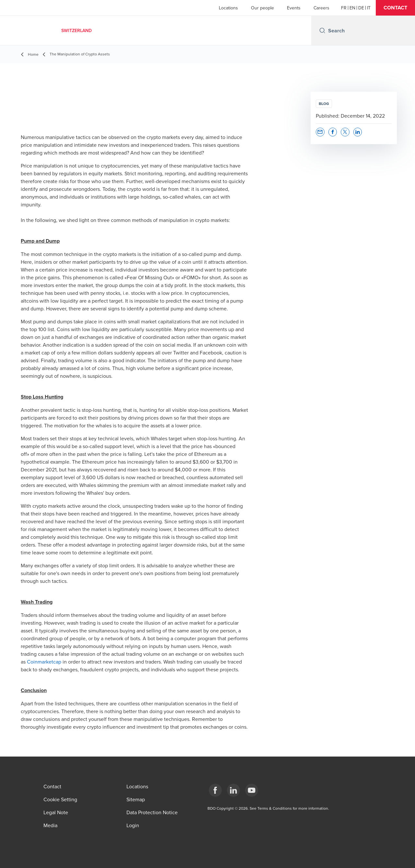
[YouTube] (252, 790)
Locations (228, 8)
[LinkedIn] (233, 790)
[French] (344, 8)
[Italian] (369, 8)
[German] (361, 8)
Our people (262, 8)
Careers (321, 8)
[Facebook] (215, 790)
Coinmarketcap (44, 662)
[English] (352, 8)
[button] (395, 8)
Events (294, 8)
